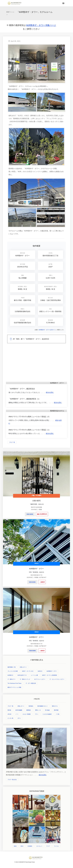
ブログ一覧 (12, 442)
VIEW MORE (30, 514)
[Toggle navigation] (63, 3)
